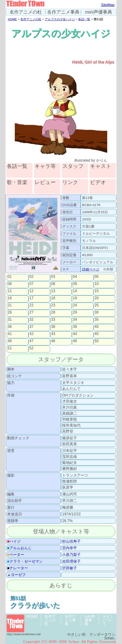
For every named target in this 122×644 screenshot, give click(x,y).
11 (10, 291)
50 (97, 341)
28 (53, 312)
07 (31, 284)
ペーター (16, 555)
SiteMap (108, 5)
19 (75, 298)
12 (31, 291)
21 (10, 305)
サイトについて (108, 620)
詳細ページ (91, 269)
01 (10, 277)
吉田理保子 (71, 561)
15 (97, 291)
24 (75, 305)
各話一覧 (84, 19)
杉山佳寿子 (71, 541)
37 (31, 327)
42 (31, 334)
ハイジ (14, 541)
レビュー (45, 183)
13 (53, 291)
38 (53, 327)
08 (53, 284)
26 (10, 312)
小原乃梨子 (71, 555)
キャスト (101, 166)
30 (97, 312)
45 (97, 334)
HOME (12, 19)
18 (53, 298)
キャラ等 (45, 166)
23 (53, 305)
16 (10, 298)
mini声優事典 (99, 12)
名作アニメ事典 (63, 12)
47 (31, 341)
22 (31, 305)
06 (10, 284)
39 (75, 327)
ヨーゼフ (16, 575)
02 (31, 277)
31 (10, 320)
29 (75, 312)
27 (31, 312)
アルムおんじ (19, 548)
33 (53, 320)
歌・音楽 (17, 183)
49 (75, 341)
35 (97, 320)
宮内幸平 (70, 548)
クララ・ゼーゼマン (25, 561)
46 (10, 341)
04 (75, 277)
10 (97, 284)
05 (97, 277)
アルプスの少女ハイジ (60, 19)
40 (97, 327)
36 (10, 327)
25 (97, 305)
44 (75, 334)
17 (31, 298)
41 (10, 334)
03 (53, 277)
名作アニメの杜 (26, 12)
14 (75, 291)
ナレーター (18, 568)
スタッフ (73, 166)
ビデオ (98, 183)
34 (75, 320)
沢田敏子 (70, 568)
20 (97, 298)
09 (75, 284)
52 (31, 348)
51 (10, 348)
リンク (70, 183)
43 (53, 334)
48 (53, 341)
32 (31, 320)
